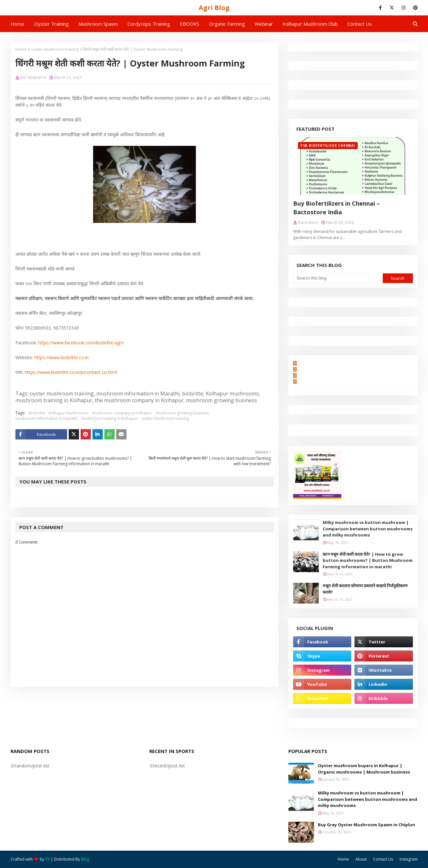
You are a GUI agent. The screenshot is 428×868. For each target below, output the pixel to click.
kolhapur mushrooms (69, 413)
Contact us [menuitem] (360, 24)
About (361, 859)
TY (48, 859)
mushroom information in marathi (46, 418)
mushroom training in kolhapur (109, 418)
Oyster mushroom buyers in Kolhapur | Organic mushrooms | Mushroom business (364, 769)
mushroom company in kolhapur (122, 413)
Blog (85, 859)
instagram (409, 859)
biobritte (37, 413)
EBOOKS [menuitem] (190, 24)
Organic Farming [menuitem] (227, 24)
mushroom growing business (182, 413)
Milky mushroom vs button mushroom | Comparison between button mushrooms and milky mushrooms (368, 529)
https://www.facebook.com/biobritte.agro (81, 343)
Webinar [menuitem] (264, 24)
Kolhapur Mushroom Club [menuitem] (310, 24)
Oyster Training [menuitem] (51, 24)
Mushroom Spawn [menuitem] (98, 24)
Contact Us (383, 859)
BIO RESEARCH (33, 78)
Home (21, 49)
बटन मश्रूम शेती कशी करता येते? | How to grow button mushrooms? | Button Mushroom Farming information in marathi (368, 560)
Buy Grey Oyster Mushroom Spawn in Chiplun (367, 825)
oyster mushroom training (55, 49)
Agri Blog (214, 8)
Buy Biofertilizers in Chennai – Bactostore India (336, 208)
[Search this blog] (338, 278)
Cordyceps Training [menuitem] (149, 24)
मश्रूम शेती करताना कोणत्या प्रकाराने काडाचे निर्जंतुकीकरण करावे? (365, 589)
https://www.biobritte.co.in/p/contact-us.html (71, 372)
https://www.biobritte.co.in (61, 357)
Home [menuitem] (17, 24)
